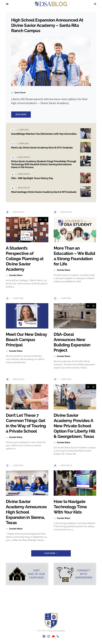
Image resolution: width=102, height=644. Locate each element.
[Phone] (58, 636)
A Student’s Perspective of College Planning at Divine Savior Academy (25, 259)
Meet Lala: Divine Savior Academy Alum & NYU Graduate (42, 148)
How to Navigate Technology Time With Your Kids (70, 507)
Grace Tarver (20, 93)
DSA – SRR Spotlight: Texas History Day (32, 178)
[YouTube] (53, 636)
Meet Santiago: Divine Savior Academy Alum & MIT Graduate (44, 192)
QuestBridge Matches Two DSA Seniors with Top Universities (44, 134)
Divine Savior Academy (56, 631)
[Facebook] (44, 636)
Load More (50, 553)
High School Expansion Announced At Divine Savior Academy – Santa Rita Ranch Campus (47, 25)
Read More (21, 114)
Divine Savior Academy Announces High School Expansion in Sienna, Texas (26, 512)
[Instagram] (49, 636)
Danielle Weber (16, 275)
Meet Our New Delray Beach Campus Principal (26, 340)
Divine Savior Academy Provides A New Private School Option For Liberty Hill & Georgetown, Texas (74, 426)
